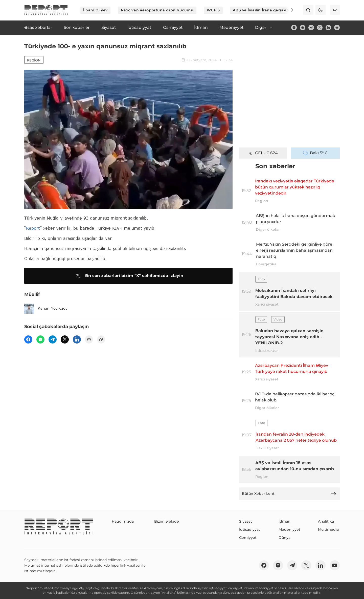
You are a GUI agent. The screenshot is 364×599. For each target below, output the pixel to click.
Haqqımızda (123, 521)
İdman (285, 521)
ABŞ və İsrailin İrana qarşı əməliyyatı (269, 10)
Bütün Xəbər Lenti (289, 494)
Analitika (326, 521)
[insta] (303, 28)
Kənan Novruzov (46, 309)
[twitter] (320, 28)
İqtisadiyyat (250, 529)
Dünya (285, 538)
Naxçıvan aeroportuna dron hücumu (157, 10)
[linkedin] (328, 28)
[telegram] (311, 28)
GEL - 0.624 (263, 153)
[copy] (101, 339)
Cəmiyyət (248, 538)
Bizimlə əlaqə (167, 521)
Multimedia (328, 529)
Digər (264, 28)
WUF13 (213, 10)
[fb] (294, 28)
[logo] (46, 10)
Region (34, 60)
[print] (89, 339)
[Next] (289, 10)
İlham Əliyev (95, 10)
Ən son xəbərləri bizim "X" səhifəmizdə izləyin (129, 276)
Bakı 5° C (315, 153)
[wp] (40, 339)
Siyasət (246, 521)
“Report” (33, 228)
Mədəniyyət (289, 529)
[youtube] (337, 28)
